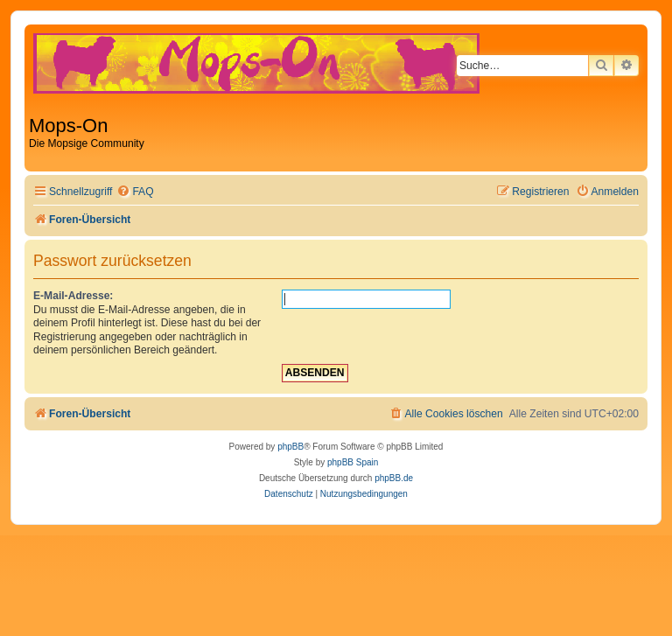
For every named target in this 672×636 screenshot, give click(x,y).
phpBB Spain (353, 462)
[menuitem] (135, 192)
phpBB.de (394, 478)
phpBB (290, 447)
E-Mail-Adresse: (73, 296)
